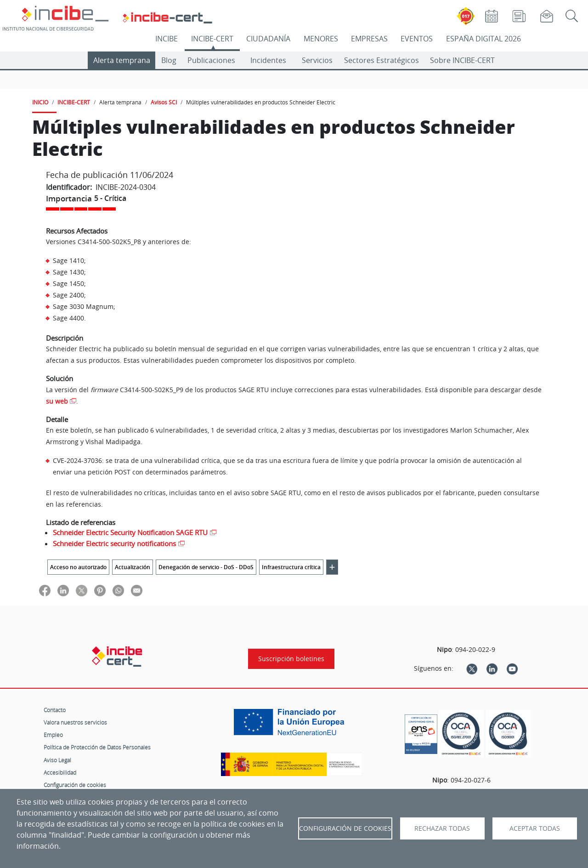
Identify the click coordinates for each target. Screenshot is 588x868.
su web (57, 401)
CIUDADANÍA (268, 39)
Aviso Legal (57, 760)
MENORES (321, 39)
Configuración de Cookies (345, 828)
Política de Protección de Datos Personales (97, 747)
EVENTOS (417, 39)
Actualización (133, 567)
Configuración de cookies (75, 785)
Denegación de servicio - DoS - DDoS (206, 567)
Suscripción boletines (291, 659)
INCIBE (167, 39)
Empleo (53, 735)
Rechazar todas (442, 828)
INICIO (40, 102)
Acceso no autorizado (78, 567)
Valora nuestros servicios (75, 722)
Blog (169, 60)
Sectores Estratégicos (382, 60)
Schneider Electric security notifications (114, 543)
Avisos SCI (164, 102)
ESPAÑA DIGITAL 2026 (483, 39)
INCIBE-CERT (212, 39)
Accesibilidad (60, 772)
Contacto (55, 710)
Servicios (317, 60)
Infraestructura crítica (291, 567)
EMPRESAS (369, 39)
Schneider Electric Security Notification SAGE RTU (130, 532)
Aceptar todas (535, 828)
